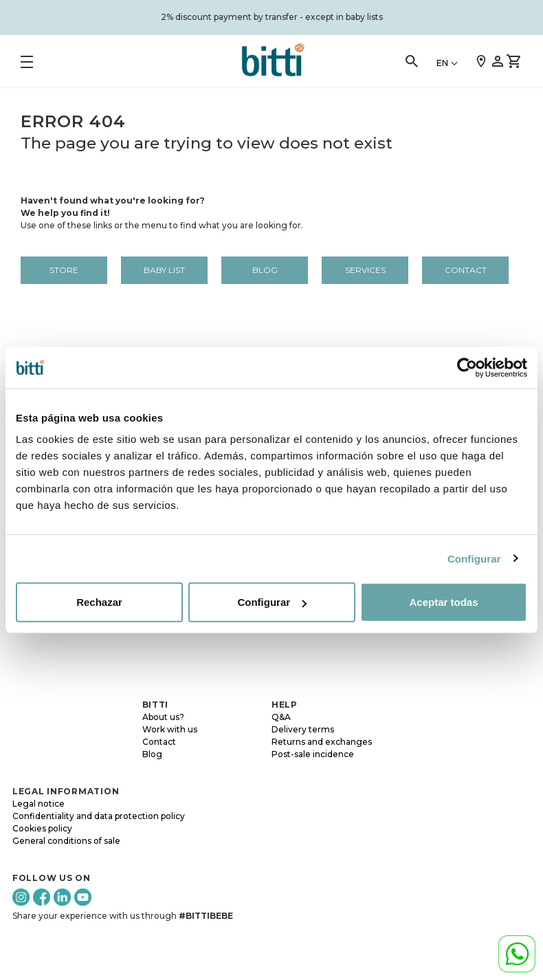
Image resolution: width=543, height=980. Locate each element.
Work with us (170, 729)
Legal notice (38, 804)
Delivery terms (303, 729)
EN (442, 63)
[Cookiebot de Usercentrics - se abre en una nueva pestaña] (467, 367)
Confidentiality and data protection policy (99, 816)
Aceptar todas (443, 602)
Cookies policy (42, 828)
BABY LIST (164, 270)
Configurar (474, 558)
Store (64, 270)
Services (365, 270)
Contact (466, 270)
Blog (265, 270)
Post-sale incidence (313, 754)
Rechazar (99, 602)
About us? (163, 717)
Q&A (281, 717)
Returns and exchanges (322, 742)
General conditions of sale (66, 841)
